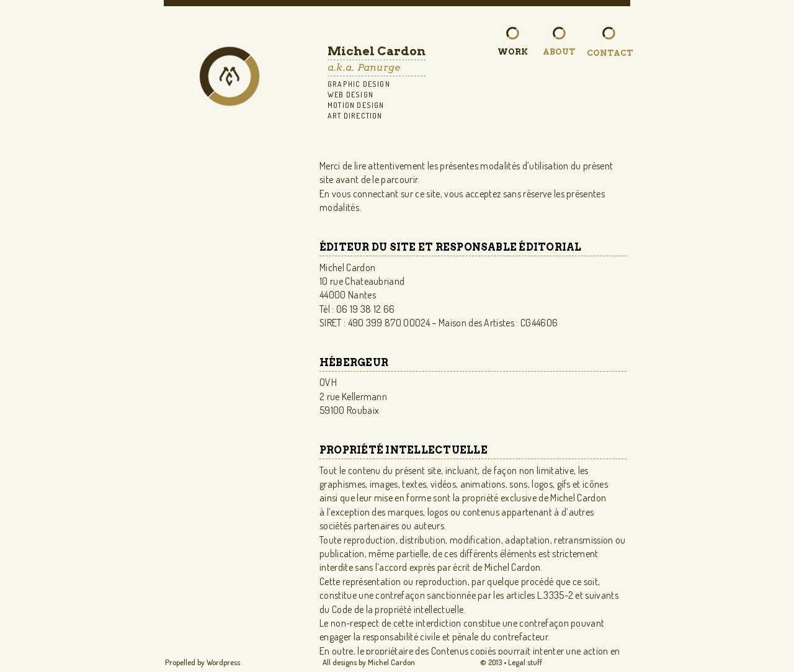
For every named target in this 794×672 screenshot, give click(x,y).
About (559, 52)
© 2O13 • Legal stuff (511, 662)
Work (513, 52)
